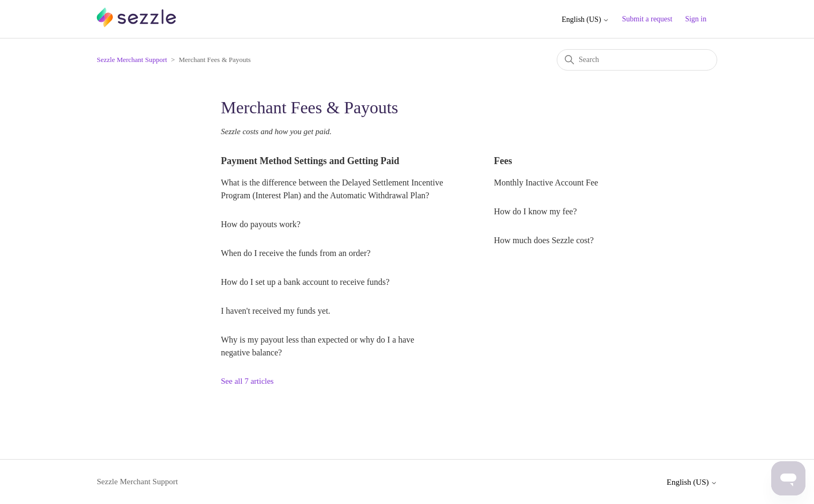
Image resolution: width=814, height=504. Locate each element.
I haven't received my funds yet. (276, 311)
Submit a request (647, 19)
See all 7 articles (247, 381)
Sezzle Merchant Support (132, 60)
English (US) (585, 20)
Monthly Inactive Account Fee (546, 183)
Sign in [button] (696, 19)
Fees (503, 161)
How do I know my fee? (535, 211)
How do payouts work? (261, 224)
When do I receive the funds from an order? (296, 253)
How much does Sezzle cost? (544, 240)
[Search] (637, 60)
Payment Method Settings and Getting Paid (310, 161)
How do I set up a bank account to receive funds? (305, 282)
